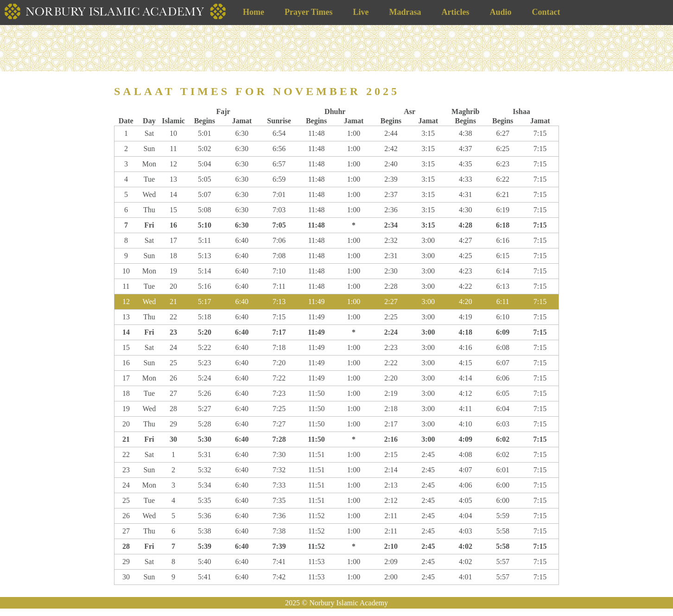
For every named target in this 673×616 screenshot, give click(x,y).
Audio (500, 12)
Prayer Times (308, 12)
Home (254, 12)
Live (361, 12)
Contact (546, 12)
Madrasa (405, 12)
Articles (455, 12)
